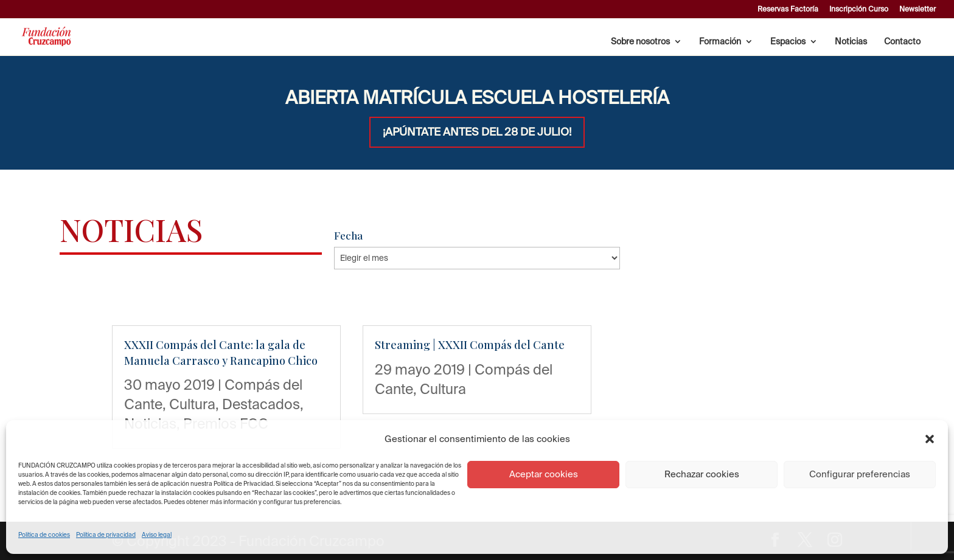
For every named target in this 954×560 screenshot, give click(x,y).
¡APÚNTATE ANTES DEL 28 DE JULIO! (477, 132)
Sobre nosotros (640, 42)
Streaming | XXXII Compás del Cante (470, 345)
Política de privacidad (106, 535)
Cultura (192, 404)
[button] (930, 439)
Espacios (788, 42)
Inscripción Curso (859, 9)
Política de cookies (44, 535)
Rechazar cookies (702, 474)
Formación (720, 42)
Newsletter (917, 9)
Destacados (261, 404)
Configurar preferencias (860, 474)
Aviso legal (157, 535)
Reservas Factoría (788, 9)
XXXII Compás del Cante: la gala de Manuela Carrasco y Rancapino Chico (221, 352)
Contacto (902, 42)
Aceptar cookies (544, 474)
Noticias (851, 42)
